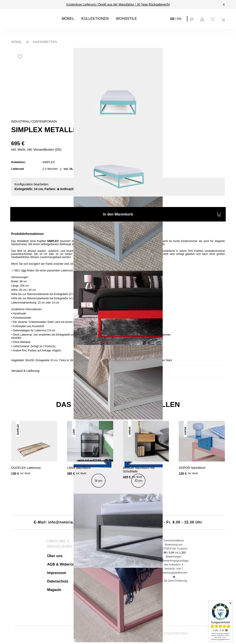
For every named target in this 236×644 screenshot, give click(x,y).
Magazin (54, 590)
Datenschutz (58, 581)
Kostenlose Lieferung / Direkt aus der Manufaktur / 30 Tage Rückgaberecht (118, 4)
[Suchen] (192, 19)
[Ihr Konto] (203, 19)
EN (179, 18)
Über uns (55, 556)
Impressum (57, 573)
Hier (24, 271)
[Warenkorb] (224, 19)
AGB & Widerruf (61, 564)
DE (172, 18)
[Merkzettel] (213, 19)
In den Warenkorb (162, 215)
